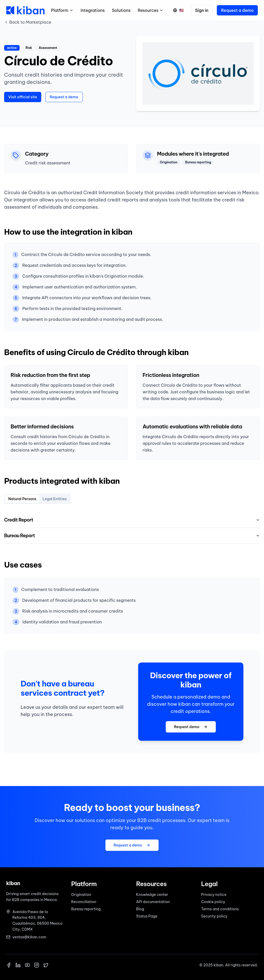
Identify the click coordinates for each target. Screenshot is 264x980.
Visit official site (23, 97)
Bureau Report (132, 536)
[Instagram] (37, 965)
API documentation (153, 902)
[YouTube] (27, 965)
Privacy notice (214, 895)
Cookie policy (213, 902)
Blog (140, 909)
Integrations (93, 10)
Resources (151, 10)
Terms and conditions (220, 909)
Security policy (214, 916)
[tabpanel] (132, 528)
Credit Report (132, 520)
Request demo (191, 727)
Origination (81, 895)
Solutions (121, 10)
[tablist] (38, 499)
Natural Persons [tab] (22, 499)
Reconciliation (84, 902)
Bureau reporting (86, 909)
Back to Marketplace (28, 22)
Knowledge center (152, 895)
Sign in (202, 10)
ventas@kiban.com (29, 937)
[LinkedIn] (18, 965)
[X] (46, 965)
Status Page (147, 916)
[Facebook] (9, 965)
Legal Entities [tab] (55, 499)
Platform (62, 10)
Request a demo (237, 10)
